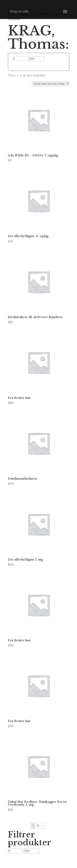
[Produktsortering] (51, 84)
